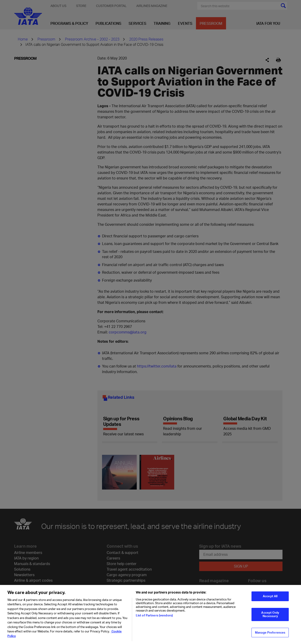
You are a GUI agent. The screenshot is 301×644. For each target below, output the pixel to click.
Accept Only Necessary (270, 616)
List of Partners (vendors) (154, 617)
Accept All (270, 598)
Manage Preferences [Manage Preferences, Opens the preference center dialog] (270, 635)
